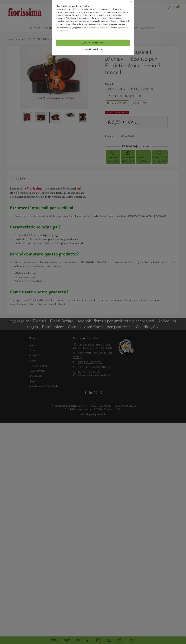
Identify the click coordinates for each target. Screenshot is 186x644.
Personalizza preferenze (93, 49)
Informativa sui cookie (97, 28)
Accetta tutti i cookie (93, 43)
